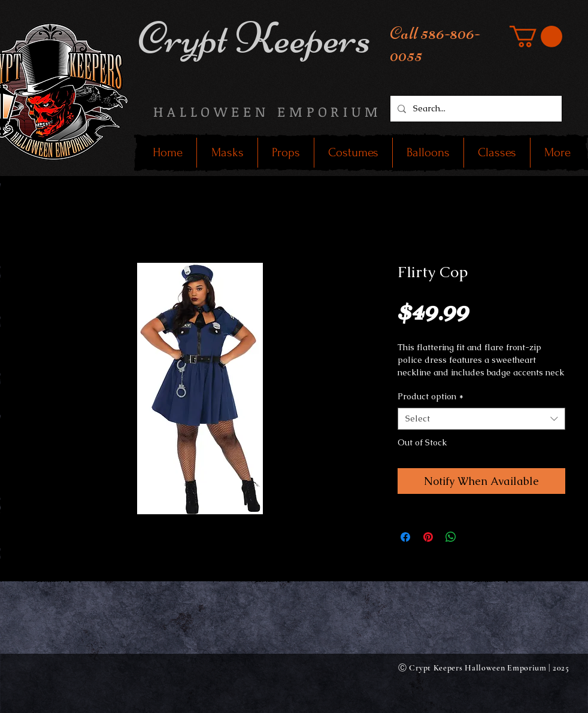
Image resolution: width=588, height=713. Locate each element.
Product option (431, 396)
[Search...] (475, 109)
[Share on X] (474, 537)
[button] (536, 37)
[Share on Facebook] (405, 537)
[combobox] (481, 419)
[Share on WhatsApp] (451, 537)
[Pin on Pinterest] (428, 537)
